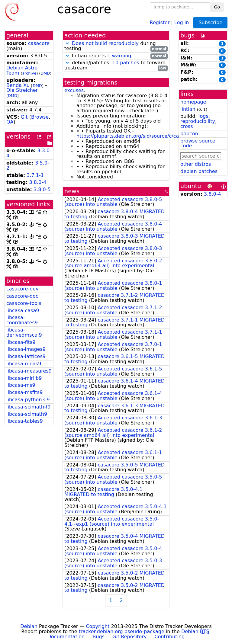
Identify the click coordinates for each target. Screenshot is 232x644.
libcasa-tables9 (25, 421)
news (72, 191)
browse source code (198, 143)
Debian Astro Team (22, 70)
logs (203, 116)
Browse (40, 117)
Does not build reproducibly (105, 43)
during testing (116, 46)
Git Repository (129, 637)
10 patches (126, 63)
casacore (39, 43)
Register (160, 22)
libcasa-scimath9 (27, 414)
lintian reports (116, 56)
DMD (45, 73)
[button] (67, 43)
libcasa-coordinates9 (22, 320)
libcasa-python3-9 (28, 400)
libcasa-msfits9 (24, 392)
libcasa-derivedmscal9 (24, 332)
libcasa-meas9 (24, 364)
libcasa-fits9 (21, 342)
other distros (196, 164)
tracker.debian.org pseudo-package (122, 631)
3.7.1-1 (35, 175)
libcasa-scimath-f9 (29, 407)
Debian (29, 626)
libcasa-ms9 (21, 385)
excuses (74, 90)
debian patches (199, 171)
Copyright (98, 626)
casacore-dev (23, 289)
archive (29, 73)
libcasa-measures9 (29, 371)
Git (24, 117)
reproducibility (198, 121)
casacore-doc (22, 296)
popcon (189, 134)
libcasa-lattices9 (26, 356)
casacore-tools (24, 303)
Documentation (66, 637)
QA (10, 122)
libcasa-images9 (26, 349)
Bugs (98, 637)
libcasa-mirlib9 (24, 378)
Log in (182, 22)
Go (217, 7)
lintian (188, 109)
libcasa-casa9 (23, 311)
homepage (193, 102)
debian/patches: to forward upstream (116, 66)
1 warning (119, 56)
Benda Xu (18, 85)
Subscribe (210, 22)
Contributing (170, 637)
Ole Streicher (22, 90)
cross (187, 126)
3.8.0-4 (38, 182)
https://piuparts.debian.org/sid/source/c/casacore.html (142, 136)
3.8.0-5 (42, 189)
